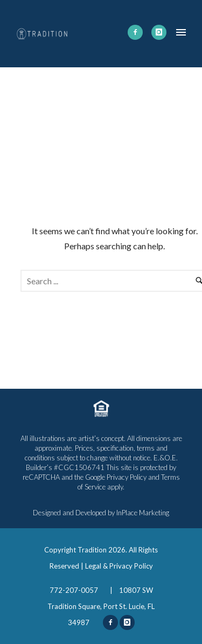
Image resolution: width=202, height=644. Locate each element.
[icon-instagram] (159, 32)
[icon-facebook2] (135, 32)
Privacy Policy (127, 477)
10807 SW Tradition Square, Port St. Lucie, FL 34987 (101, 606)
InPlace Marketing (143, 513)
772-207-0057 (75, 590)
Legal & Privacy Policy (119, 566)
